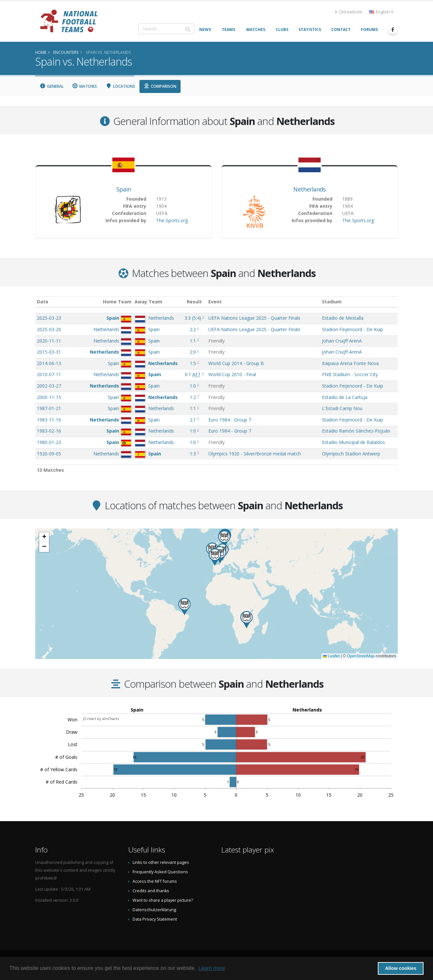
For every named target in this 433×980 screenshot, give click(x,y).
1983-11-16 (49, 420)
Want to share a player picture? (163, 900)
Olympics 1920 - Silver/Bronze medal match (255, 454)
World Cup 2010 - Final (232, 374)
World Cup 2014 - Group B (236, 363)
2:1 (193, 420)
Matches (85, 86)
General (52, 86)
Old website (349, 12)
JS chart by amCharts (101, 719)
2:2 (193, 329)
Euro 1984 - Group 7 (230, 420)
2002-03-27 (49, 386)
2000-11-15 (49, 397)
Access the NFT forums (155, 881)
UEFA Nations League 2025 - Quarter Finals (254, 318)
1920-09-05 (49, 454)
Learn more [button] (212, 968)
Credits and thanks (151, 891)
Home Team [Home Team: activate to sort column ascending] (117, 302)
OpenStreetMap (361, 656)
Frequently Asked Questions (160, 872)
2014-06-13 (49, 363)
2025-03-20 (49, 329)
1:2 (193, 397)
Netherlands (309, 189)
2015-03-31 (49, 352)
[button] (215, 557)
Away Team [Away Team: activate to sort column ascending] (148, 302)
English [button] (381, 12)
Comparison (160, 86)
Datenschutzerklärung (154, 910)
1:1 (193, 341)
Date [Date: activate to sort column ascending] (43, 302)
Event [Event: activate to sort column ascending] (215, 302)
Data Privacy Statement (155, 919)
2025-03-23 (49, 318)
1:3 (193, 454)
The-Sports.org (172, 220)
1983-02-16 (49, 431)
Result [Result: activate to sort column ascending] (194, 302)
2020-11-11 (49, 341)
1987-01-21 (49, 408)
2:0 (193, 352)
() (193, 318)
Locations (120, 86)
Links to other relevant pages (161, 862)
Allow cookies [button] (401, 968)
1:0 (193, 386)
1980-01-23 (49, 442)
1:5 (193, 363)
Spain (124, 189)
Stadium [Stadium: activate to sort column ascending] (332, 302)
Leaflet (331, 656)
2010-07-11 (49, 374)
